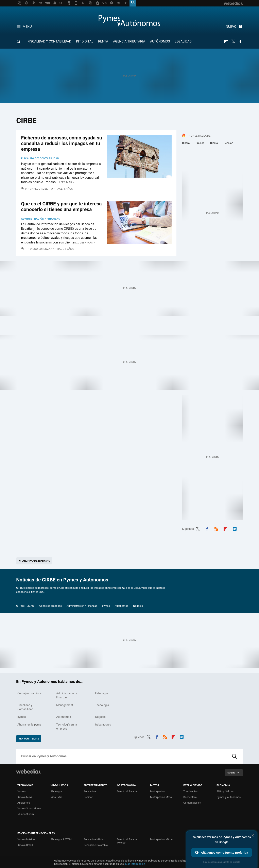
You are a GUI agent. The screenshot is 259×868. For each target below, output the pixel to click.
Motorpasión (158, 791)
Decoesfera (190, 797)
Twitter (233, 41)
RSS (216, 528)
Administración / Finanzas (41, 219)
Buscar (235, 756)
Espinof (88, 797)
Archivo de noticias (36, 561)
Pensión (228, 143)
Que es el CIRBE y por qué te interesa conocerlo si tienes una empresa (61, 207)
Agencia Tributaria (129, 41)
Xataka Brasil (25, 845)
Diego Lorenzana (42, 249)
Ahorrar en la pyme (29, 725)
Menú (27, 27)
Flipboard (226, 41)
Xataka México (26, 839)
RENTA (103, 41)
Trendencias (191, 791)
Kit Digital (85, 41)
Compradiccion (192, 803)
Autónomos (160, 41)
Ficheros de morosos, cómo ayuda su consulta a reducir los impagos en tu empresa (62, 143)
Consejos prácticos (50, 606)
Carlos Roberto (41, 189)
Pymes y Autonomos (129, 21)
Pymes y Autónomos (229, 797)
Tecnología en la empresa (67, 727)
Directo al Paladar (127, 791)
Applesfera (24, 803)
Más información (135, 864)
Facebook (240, 41)
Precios (200, 143)
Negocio (138, 606)
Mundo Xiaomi (26, 814)
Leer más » (67, 182)
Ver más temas (29, 739)
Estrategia (101, 693)
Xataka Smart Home (29, 808)
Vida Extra (56, 797)
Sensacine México (94, 839)
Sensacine (90, 791)
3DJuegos (57, 791)
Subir (231, 773)
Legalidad (183, 41)
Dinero (186, 143)
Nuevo (231, 27)
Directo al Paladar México (127, 841)
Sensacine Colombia (96, 845)
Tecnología (102, 705)
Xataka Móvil (25, 797)
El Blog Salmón (225, 791)
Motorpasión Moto (161, 797)
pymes (106, 606)
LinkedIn (235, 528)
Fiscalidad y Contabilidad (49, 41)
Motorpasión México (162, 839)
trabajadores (103, 725)
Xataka (21, 791)
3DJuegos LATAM (61, 839)
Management (65, 705)
